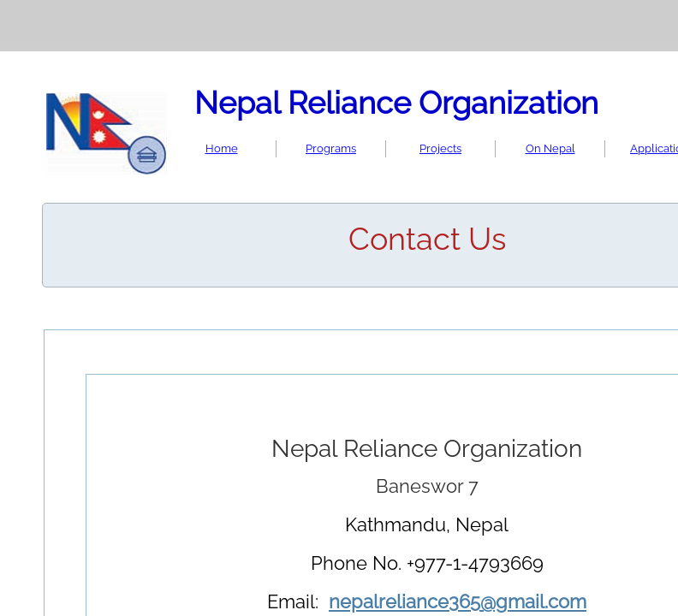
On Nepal (550, 148)
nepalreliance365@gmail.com (458, 601)
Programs (331, 148)
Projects (440, 148)
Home (222, 148)
